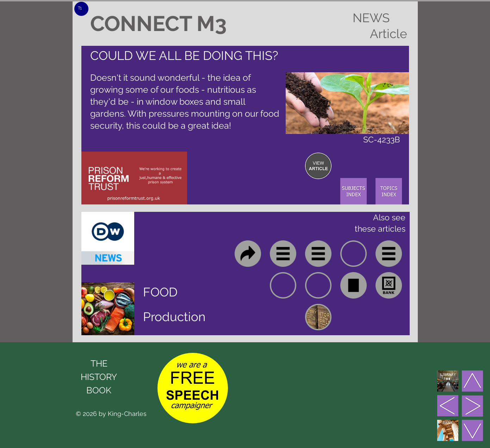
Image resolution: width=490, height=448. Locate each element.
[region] (318, 166)
